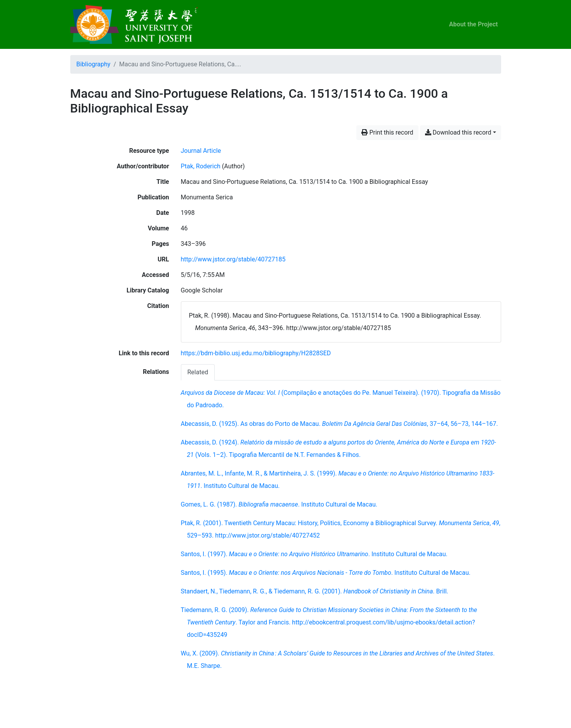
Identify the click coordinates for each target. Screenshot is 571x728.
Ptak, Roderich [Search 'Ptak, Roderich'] (201, 166)
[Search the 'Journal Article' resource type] (201, 151)
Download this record (458, 132)
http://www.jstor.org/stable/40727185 (233, 259)
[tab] (198, 372)
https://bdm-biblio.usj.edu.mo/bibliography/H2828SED (256, 353)
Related (198, 372)
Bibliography (94, 64)
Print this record (387, 132)
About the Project (474, 24)
